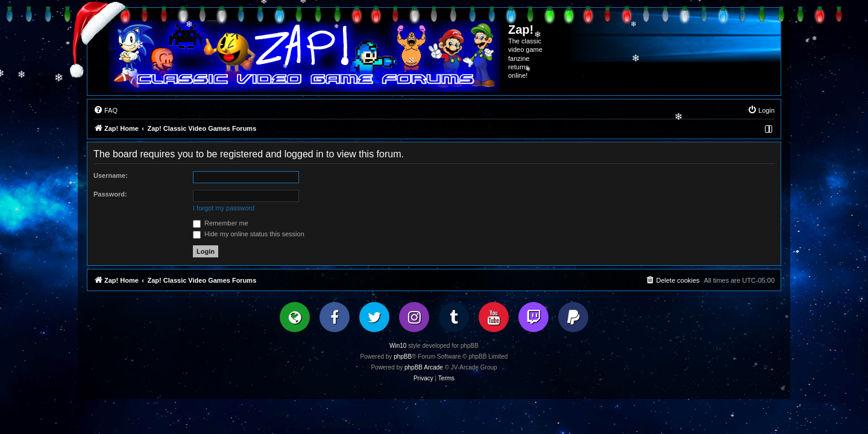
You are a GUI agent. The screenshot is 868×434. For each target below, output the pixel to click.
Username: (111, 175)
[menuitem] (105, 110)
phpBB (403, 357)
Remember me (221, 223)
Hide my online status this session (249, 234)
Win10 (398, 346)
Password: (110, 194)
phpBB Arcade (424, 367)
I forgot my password (224, 208)
